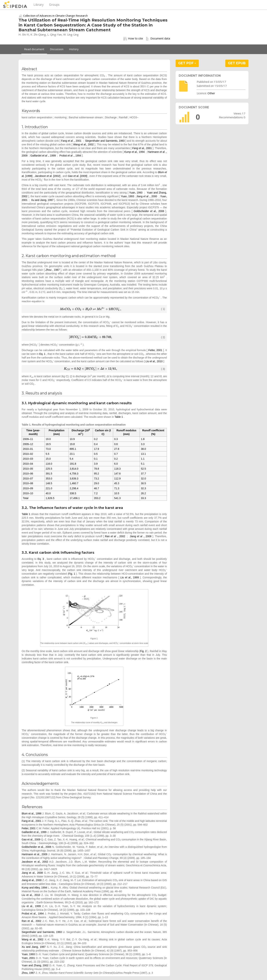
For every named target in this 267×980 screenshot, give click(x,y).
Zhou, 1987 (28, 973)
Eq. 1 (42, 354)
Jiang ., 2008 (141, 536)
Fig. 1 (72, 574)
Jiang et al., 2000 (32, 880)
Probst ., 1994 (71, 156)
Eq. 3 (41, 559)
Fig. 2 (143, 651)
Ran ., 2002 (116, 536)
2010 (154, 361)
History (74, 49)
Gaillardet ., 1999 (43, 156)
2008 (150, 211)
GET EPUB (237, 63)
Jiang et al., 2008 (32, 873)
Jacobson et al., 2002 (35, 862)
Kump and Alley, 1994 (34, 888)
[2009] (78, 176)
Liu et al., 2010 (31, 895)
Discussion (57, 49)
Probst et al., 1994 (33, 914)
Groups (54, 5)
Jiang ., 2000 (147, 196)
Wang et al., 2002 (33, 939)
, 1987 (53, 270)
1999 (130, 577)
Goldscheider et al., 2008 (36, 847)
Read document (34, 49)
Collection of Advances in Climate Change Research (55, 16)
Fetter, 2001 (29, 828)
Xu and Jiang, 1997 (42, 200)
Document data (158, 39)
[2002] (48, 176)
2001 (142, 148)
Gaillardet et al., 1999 (34, 832)
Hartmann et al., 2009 (34, 854)
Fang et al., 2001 (31, 821)
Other (211, 93)
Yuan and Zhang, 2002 (35, 965)
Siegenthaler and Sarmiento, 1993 (105, 141)
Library (39, 5)
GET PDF (187, 63)
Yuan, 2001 (28, 958)
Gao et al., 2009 (31, 839)
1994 (135, 152)
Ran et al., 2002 (32, 921)
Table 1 (119, 417)
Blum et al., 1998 (32, 814)
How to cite (133, 39)
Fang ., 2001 (72, 141)
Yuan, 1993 (136, 193)
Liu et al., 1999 (31, 906)
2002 (84, 144)
